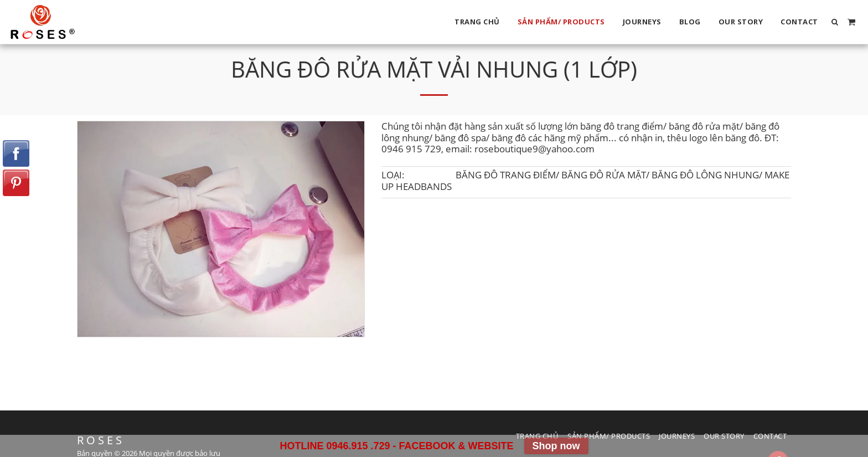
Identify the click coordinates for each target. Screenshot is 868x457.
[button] (835, 22)
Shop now (556, 446)
